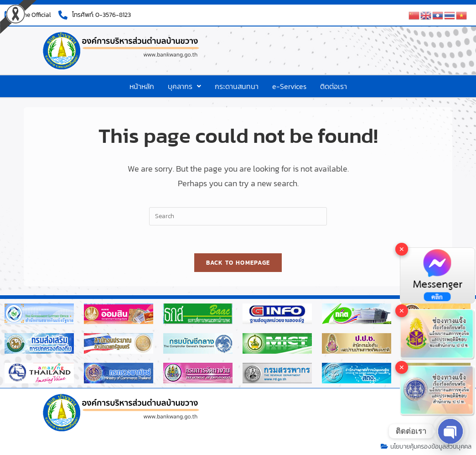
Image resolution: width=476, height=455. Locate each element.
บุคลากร (184, 86)
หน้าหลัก (142, 86)
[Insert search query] (238, 216)
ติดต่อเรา (334, 86)
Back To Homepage (238, 263)
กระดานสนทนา (237, 86)
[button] (184, 86)
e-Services (289, 86)
